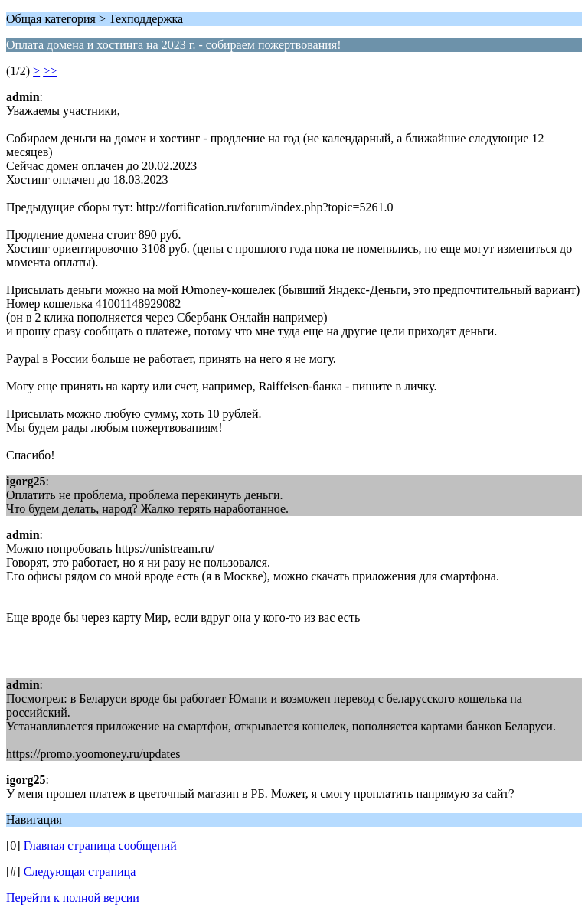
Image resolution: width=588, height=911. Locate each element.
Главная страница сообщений (100, 846)
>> (50, 71)
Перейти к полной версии (73, 898)
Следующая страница (80, 872)
